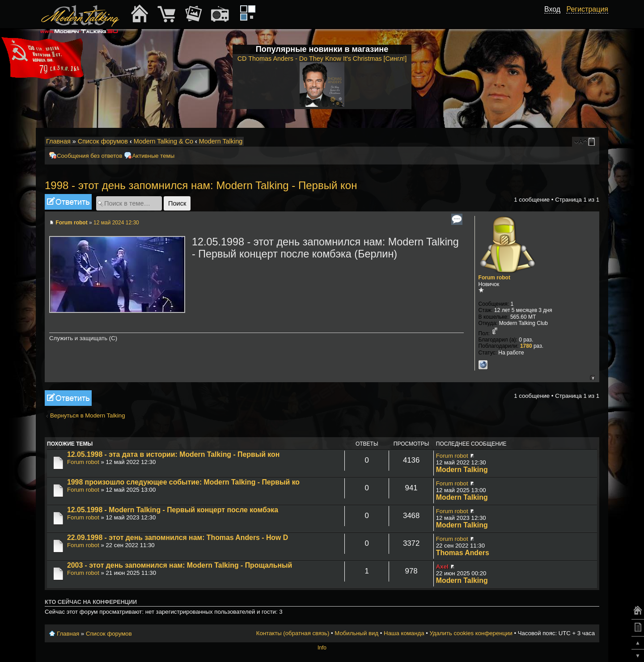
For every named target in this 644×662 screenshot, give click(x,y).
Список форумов (103, 141)
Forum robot (71, 223)
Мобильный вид (593, 142)
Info (322, 648)
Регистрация (587, 9)
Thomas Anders (463, 553)
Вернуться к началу (592, 377)
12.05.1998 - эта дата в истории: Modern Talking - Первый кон (173, 454)
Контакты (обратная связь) (293, 633)
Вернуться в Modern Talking (88, 415)
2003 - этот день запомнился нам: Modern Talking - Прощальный (180, 565)
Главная (58, 141)
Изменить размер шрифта (581, 142)
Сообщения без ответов (89, 156)
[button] (555, 19)
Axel (442, 567)
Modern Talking (221, 141)
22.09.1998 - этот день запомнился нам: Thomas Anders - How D (178, 538)
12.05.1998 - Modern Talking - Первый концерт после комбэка (173, 510)
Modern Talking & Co (163, 141)
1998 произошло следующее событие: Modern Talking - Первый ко (183, 482)
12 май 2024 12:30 (116, 223)
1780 (526, 346)
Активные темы (153, 156)
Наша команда (404, 633)
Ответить (68, 202)
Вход (552, 9)
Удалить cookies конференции (471, 633)
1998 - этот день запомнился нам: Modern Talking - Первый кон (201, 185)
